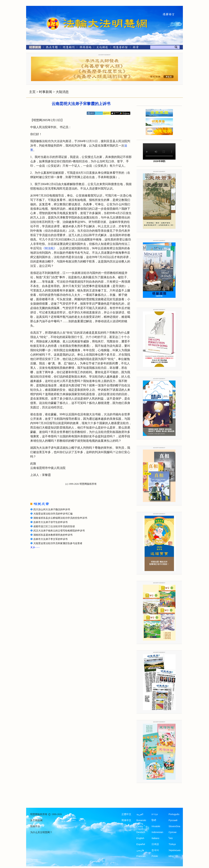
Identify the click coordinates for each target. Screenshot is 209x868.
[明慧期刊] (69, 48)
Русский (173, 820)
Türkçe (172, 844)
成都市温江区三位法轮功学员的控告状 (54, 526)
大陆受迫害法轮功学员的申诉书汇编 (53, 514)
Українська (174, 850)
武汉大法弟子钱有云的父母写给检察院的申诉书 (59, 531)
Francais (141, 856)
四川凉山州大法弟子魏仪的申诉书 (52, 509)
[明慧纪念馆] (120, 48)
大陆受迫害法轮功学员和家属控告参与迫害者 (58, 543)
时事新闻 (46, 92)
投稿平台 (35, 826)
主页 (32, 92)
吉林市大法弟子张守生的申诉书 (50, 522)
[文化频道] (102, 48)
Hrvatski (156, 826)
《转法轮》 (49, 248)
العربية (140, 814)
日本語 (155, 844)
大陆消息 (62, 92)
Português (174, 814)
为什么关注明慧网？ (41, 832)
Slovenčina (174, 826)
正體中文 (126, 814)
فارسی (140, 850)
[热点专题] (52, 48)
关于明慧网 (36, 820)
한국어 (155, 850)
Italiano (155, 838)
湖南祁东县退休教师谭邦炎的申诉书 (53, 535)
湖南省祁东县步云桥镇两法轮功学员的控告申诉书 (60, 518)
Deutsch (141, 832)
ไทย (171, 838)
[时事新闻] (34, 48)
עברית (155, 814)
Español (141, 844)
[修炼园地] (85, 48)
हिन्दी (154, 820)
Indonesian (157, 832)
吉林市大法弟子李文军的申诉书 (50, 539)
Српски (172, 832)
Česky (140, 826)
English (140, 838)
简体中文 (126, 820)
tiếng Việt (173, 856)
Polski (155, 856)
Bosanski (141, 820)
